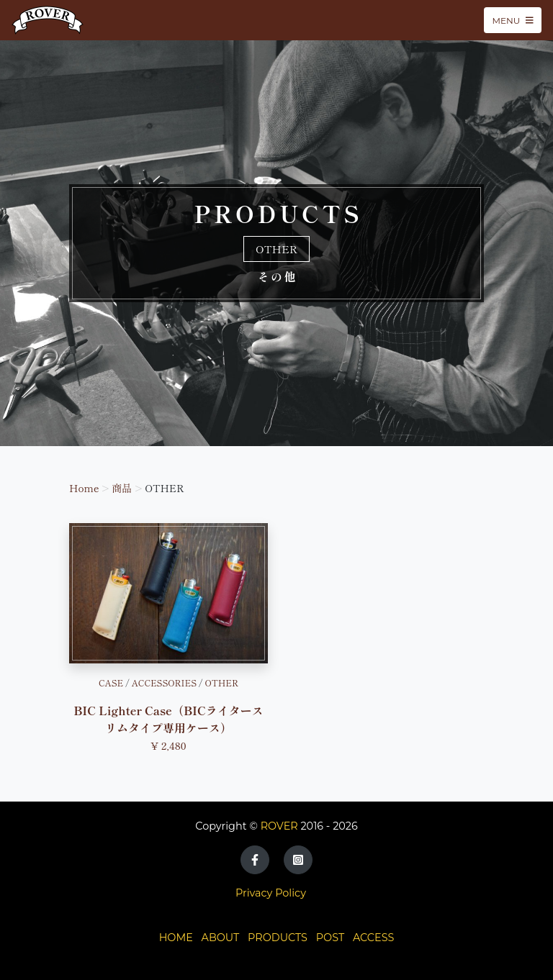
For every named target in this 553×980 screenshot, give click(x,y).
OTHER (221, 682)
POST (330, 938)
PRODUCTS (278, 938)
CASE (111, 682)
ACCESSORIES (164, 682)
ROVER (279, 826)
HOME (176, 938)
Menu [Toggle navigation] (513, 20)
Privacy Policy (271, 893)
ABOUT (221, 938)
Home (84, 488)
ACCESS (373, 938)
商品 (122, 488)
